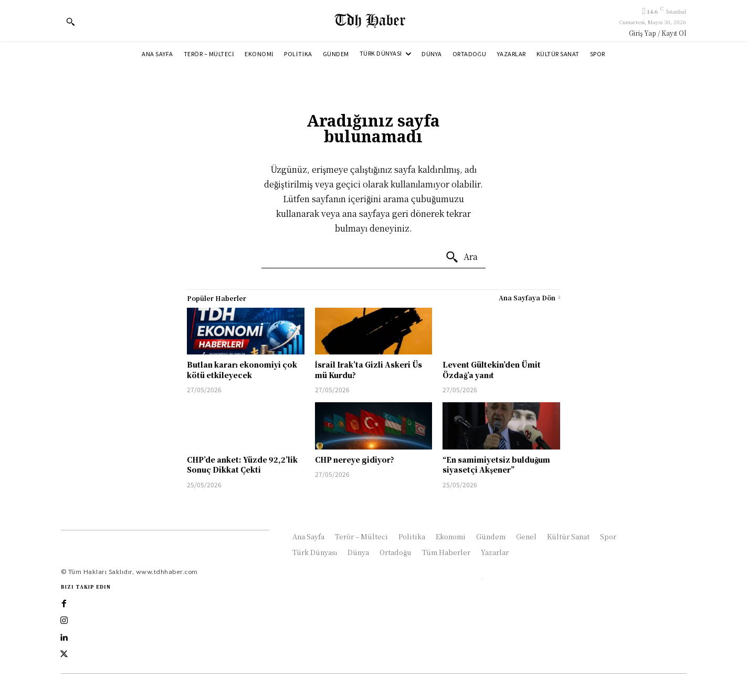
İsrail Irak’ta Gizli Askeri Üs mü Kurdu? (369, 370)
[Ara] (461, 257)
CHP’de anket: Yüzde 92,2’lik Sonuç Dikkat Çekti (242, 465)
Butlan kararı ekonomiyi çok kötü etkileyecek (242, 370)
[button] (70, 22)
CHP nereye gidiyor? (355, 459)
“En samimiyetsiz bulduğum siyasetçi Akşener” (496, 465)
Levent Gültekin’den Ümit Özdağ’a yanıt (492, 370)
